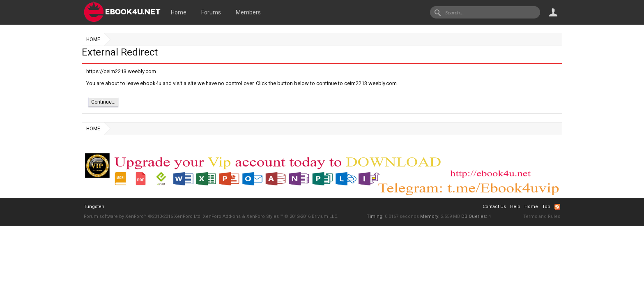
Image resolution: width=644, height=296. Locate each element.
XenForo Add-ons (222, 216)
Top (546, 207)
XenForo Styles (263, 216)
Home (179, 12)
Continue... (103, 102)
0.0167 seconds (402, 216)
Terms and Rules (542, 216)
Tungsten (94, 207)
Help (515, 207)
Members (248, 12)
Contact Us (494, 207)
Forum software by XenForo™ (143, 216)
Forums (211, 12)
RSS (557, 207)
